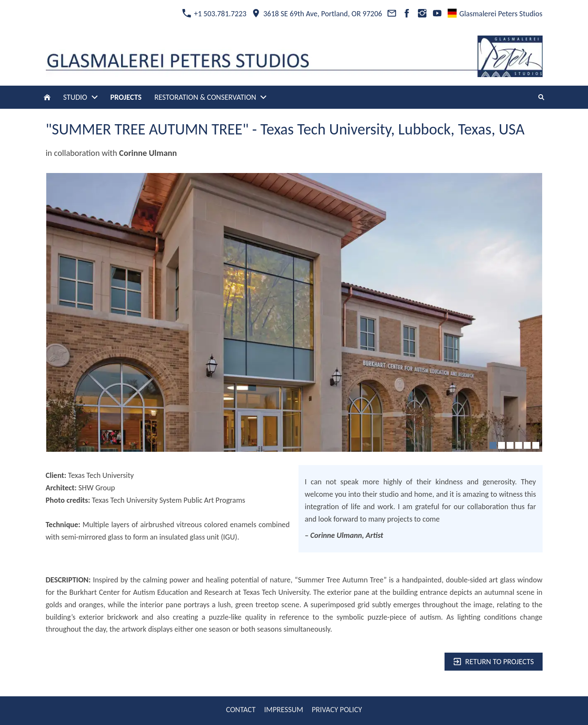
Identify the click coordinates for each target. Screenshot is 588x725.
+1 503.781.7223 (214, 14)
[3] (510, 445)
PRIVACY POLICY (337, 710)
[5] (527, 445)
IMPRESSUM (284, 710)
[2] (501, 445)
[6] (536, 445)
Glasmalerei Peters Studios (495, 14)
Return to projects (494, 662)
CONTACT (241, 710)
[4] (519, 445)
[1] (493, 445)
